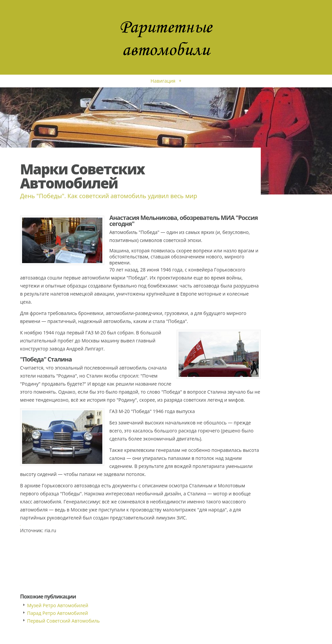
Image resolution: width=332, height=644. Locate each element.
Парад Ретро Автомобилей (58, 613)
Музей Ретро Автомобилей (58, 605)
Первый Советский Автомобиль (63, 621)
